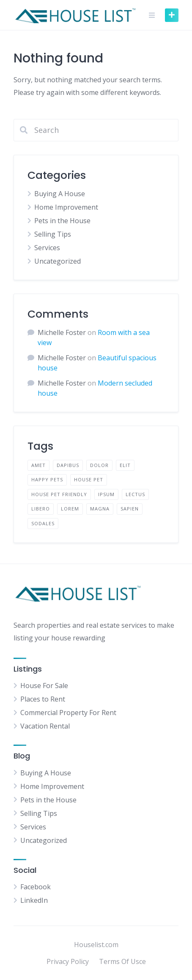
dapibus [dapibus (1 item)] (68, 465)
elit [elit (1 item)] (125, 465)
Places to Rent (43, 699)
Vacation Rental (45, 726)
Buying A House (60, 194)
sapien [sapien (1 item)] (130, 509)
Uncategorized (58, 261)
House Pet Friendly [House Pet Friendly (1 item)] (59, 494)
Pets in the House (62, 221)
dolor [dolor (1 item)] (99, 465)
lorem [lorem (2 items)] (70, 509)
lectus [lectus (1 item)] (135, 494)
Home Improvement (66, 207)
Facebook (36, 887)
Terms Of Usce (122, 961)
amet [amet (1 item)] (38, 465)
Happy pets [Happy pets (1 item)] (47, 479)
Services (47, 248)
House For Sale (44, 686)
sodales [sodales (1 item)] (43, 523)
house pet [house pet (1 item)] (89, 479)
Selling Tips (53, 234)
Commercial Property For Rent (68, 713)
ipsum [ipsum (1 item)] (106, 494)
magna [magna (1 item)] (100, 509)
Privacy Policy (68, 961)
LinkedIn (34, 900)
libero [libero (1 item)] (41, 509)
